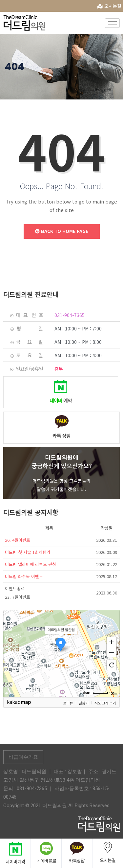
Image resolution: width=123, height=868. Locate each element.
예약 (61, 400)
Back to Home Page (62, 231)
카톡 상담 (61, 436)
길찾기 (84, 703)
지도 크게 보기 (105, 703)
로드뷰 (68, 703)
